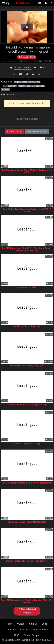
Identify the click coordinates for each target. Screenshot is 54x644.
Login (45, 624)
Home (10, 624)
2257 (16, 635)
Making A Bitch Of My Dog (27, 326)
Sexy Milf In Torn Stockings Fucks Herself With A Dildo (27, 210)
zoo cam (5, 89)
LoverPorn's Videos (37, 131)
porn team (12, 86)
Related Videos (15, 131)
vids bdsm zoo (38, 86)
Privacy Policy (41, 630)
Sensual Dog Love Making (27, 444)
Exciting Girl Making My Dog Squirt (27, 365)
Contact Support (32, 635)
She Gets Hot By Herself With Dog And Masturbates (27, 483)
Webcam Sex (34, 82)
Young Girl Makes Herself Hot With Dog (27, 522)
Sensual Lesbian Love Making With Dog (27, 405)
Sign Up (33, 624)
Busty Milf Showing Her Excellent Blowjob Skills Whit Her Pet (27, 601)
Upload (21, 624)
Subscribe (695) (27, 57)
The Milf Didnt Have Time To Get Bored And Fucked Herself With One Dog (27, 249)
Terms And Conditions (18, 630)
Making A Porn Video (27, 287)
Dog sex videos (21, 82)
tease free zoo (24, 86)
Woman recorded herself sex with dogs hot (27, 561)
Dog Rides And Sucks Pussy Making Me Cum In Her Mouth (27, 171)
